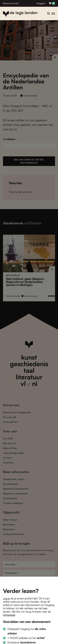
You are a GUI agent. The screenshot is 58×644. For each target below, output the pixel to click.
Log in (6, 598)
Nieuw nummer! (11, 3)
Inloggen (41, 3)
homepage (9, 615)
